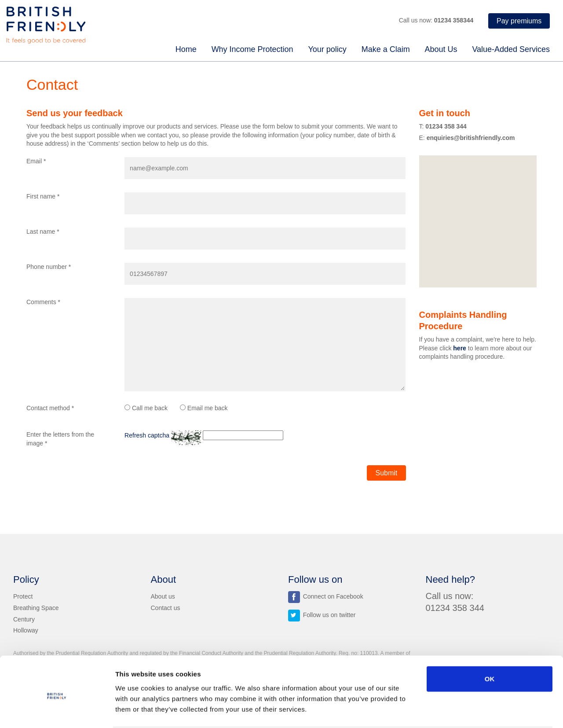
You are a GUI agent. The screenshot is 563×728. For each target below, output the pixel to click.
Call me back (146, 408)
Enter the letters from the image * (60, 439)
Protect (23, 596)
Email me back (204, 408)
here (460, 348)
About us (163, 596)
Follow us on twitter (322, 614)
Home (186, 49)
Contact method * (50, 408)
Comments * (43, 302)
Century (24, 619)
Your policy (327, 49)
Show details (462, 711)
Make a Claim (386, 49)
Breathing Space (36, 607)
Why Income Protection (252, 49)
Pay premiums (519, 21)
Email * (36, 161)
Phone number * (49, 267)
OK (490, 645)
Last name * (43, 232)
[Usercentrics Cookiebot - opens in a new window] (57, 711)
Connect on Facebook (326, 596)
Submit (387, 473)
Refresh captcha (147, 435)
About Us (441, 49)
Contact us (166, 607)
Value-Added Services (511, 49)
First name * (43, 196)
